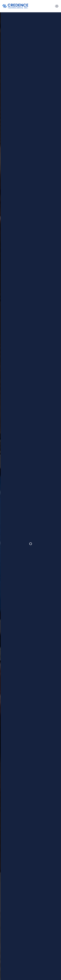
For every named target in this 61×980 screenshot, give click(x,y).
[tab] (17, 467)
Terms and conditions (38, 966)
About (37, 901)
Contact (38, 917)
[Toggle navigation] (57, 6)
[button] (25, 360)
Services (38, 906)
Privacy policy (19, 966)
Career (37, 911)
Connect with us (31, 956)
